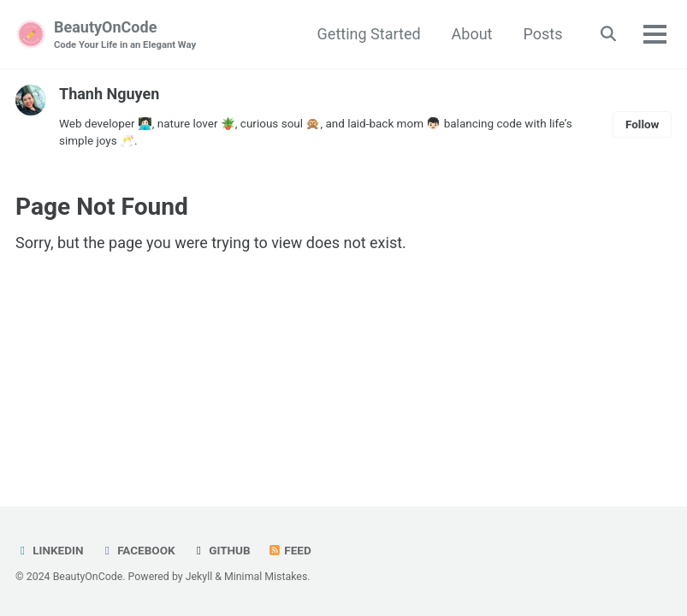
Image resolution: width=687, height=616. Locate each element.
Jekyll (199, 577)
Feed (289, 550)
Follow (643, 124)
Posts (543, 34)
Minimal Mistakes (266, 577)
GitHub (221, 550)
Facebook (138, 550)
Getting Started (369, 34)
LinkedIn (49, 550)
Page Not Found (102, 207)
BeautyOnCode (125, 36)
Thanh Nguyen (109, 94)
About (472, 34)
